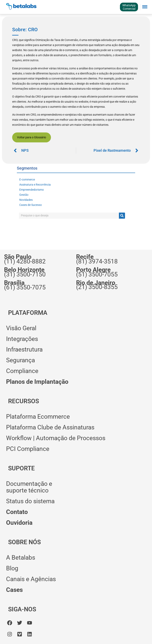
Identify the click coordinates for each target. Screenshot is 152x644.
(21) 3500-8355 (97, 287)
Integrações (22, 339)
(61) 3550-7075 (25, 287)
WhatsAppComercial (129, 7)
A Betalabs (21, 557)
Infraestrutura (24, 349)
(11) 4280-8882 (25, 261)
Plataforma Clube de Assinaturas (50, 427)
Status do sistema (30, 501)
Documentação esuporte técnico (29, 487)
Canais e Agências (31, 579)
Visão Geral (21, 328)
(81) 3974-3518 (97, 261)
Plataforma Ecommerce (38, 417)
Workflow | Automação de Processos (56, 438)
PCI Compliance (28, 449)
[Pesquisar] (122, 216)
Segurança (20, 360)
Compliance (22, 371)
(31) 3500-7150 (25, 274)
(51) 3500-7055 (97, 274)
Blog (12, 568)
